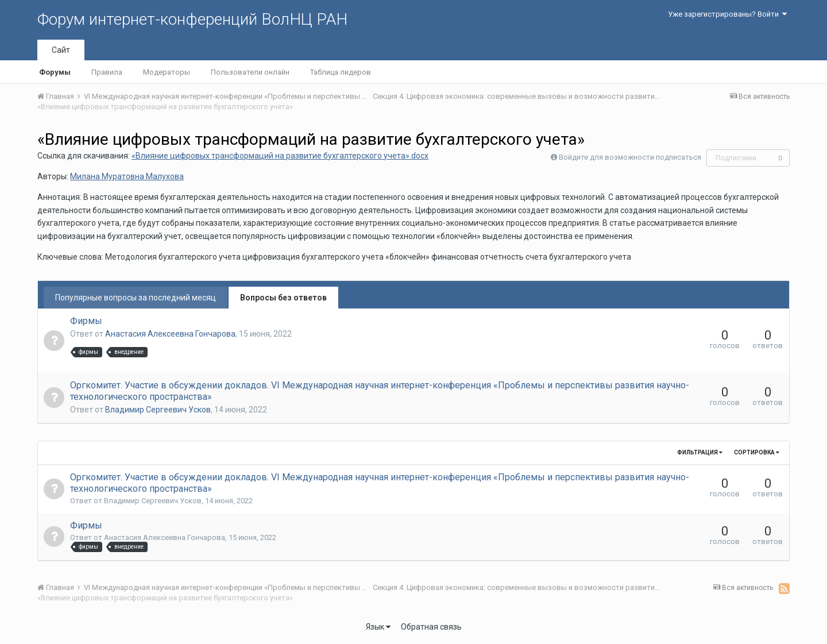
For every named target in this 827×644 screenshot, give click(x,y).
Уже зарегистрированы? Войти (727, 14)
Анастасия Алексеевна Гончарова (170, 334)
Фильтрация (700, 452)
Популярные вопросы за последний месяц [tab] (136, 298)
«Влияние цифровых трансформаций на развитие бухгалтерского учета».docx (280, 156)
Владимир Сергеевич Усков (158, 410)
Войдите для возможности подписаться (630, 157)
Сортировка (757, 452)
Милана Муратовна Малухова (127, 176)
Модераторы (167, 72)
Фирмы (86, 321)
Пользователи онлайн (250, 72)
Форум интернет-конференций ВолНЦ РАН (192, 19)
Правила (107, 72)
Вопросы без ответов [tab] (283, 298)
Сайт (61, 50)
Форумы (55, 72)
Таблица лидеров (341, 72)
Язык (378, 627)
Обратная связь (431, 627)
